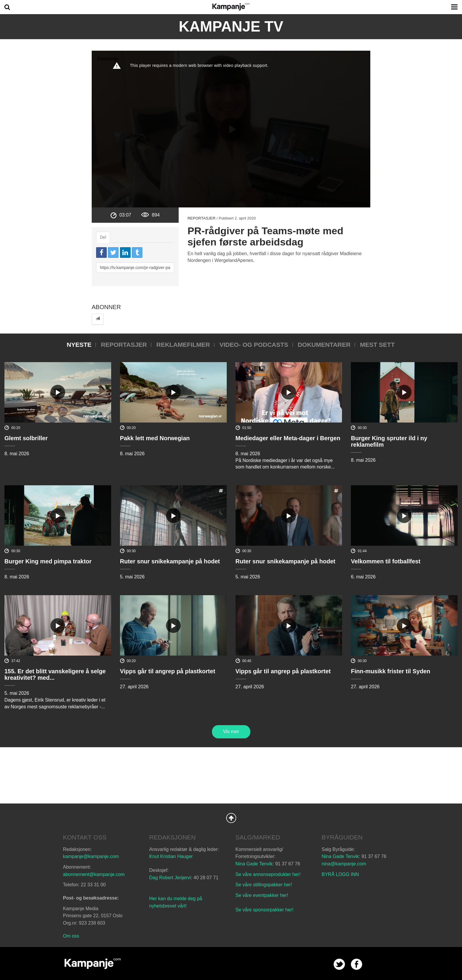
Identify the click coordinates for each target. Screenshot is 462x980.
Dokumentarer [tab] (324, 345)
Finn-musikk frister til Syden (391, 671)
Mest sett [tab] (377, 345)
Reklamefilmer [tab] (183, 345)
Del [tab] (103, 237)
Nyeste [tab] (79, 345)
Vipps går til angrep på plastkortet (168, 671)
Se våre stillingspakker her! (265, 885)
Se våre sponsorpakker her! (265, 910)
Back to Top (231, 818)
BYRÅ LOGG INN (340, 874)
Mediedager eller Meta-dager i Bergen (288, 438)
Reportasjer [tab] (124, 345)
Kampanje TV (231, 27)
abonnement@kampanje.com (94, 874)
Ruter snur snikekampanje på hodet (170, 561)
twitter (339, 964)
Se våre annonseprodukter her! (268, 874)
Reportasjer (202, 218)
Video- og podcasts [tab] (254, 345)
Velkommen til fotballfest (386, 561)
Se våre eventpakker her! (262, 895)
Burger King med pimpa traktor (48, 561)
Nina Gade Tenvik (254, 864)
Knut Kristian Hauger (171, 856)
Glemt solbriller (26, 438)
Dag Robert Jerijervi (170, 878)
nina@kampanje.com (344, 864)
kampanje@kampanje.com (91, 856)
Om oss (71, 936)
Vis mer (231, 731)
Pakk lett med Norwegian (155, 438)
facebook (357, 964)
